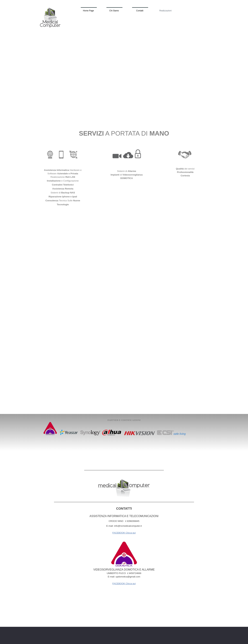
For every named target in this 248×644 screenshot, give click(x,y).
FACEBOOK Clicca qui (124, 533)
